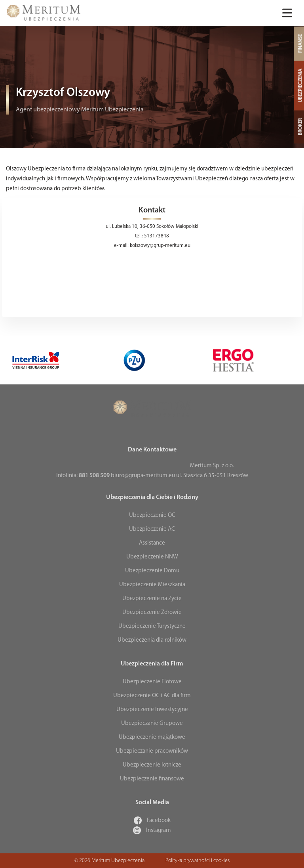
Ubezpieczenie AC (152, 529)
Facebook (152, 821)
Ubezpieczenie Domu (152, 571)
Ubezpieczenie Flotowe (152, 682)
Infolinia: (83, 476)
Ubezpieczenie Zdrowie (152, 613)
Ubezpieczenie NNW (152, 557)
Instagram (152, 831)
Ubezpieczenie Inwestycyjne (152, 710)
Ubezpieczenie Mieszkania (152, 585)
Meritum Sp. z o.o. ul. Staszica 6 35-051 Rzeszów (212, 471)
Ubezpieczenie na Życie (152, 599)
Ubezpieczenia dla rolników (152, 640)
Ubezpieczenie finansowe (152, 779)
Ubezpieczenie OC (152, 515)
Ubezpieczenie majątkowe (152, 737)
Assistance (152, 543)
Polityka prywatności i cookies (198, 861)
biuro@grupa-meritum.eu (143, 476)
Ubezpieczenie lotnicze (152, 765)
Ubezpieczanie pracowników (152, 751)
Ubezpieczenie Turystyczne (152, 626)
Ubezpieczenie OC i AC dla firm (152, 696)
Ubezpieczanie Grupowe (152, 724)
